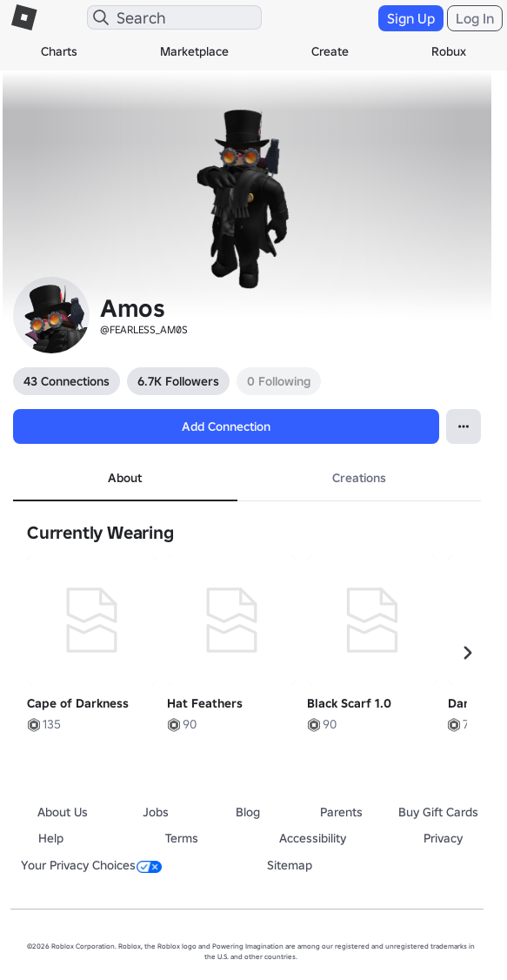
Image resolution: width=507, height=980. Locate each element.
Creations (359, 478)
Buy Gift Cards (438, 812)
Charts (59, 51)
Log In (475, 18)
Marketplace (194, 51)
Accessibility (313, 838)
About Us (63, 812)
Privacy (443, 838)
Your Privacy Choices (91, 865)
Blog (248, 812)
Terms (182, 838)
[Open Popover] (464, 426)
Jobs (156, 812)
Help (51, 838)
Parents (341, 812)
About (125, 478)
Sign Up (411, 18)
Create (330, 51)
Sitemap (290, 865)
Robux (449, 51)
